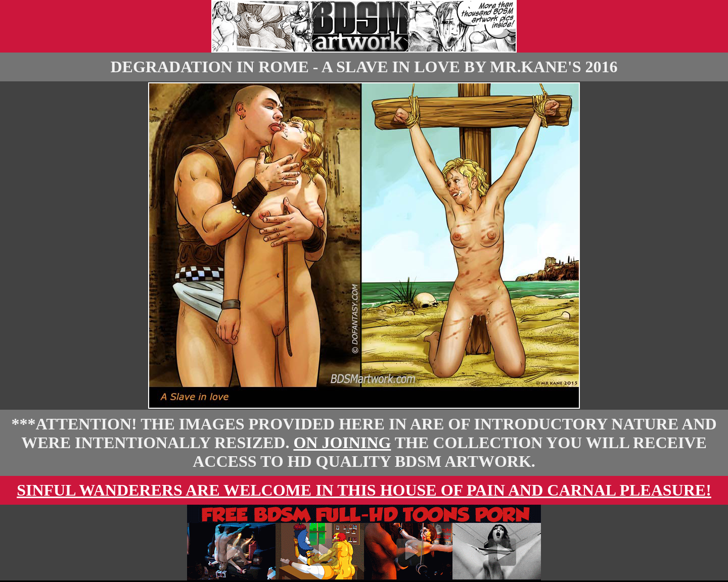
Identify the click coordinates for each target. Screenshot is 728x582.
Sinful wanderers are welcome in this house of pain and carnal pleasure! (364, 490)
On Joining (342, 443)
